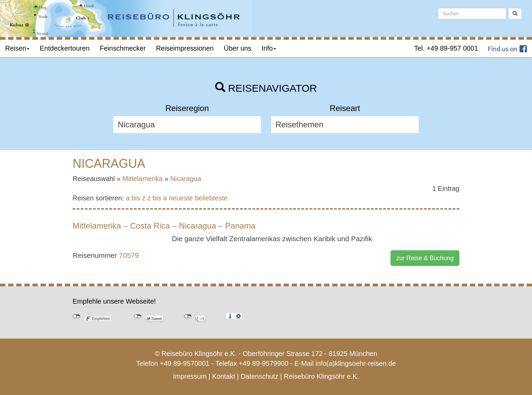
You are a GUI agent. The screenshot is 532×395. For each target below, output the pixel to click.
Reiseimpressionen (185, 48)
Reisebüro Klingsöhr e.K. (321, 376)
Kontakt (224, 376)
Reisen (17, 48)
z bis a (157, 198)
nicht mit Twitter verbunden (138, 317)
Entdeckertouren (65, 48)
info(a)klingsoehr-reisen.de (356, 363)
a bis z (136, 198)
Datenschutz (259, 376)
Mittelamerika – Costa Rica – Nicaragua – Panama (164, 226)
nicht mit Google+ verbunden (188, 317)
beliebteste (211, 198)
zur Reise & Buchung (425, 258)
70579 (129, 255)
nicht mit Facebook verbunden (77, 317)
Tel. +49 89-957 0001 (446, 48)
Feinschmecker (123, 48)
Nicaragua (186, 179)
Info (269, 48)
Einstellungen (238, 316)
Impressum (190, 376)
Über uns (238, 48)
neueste (181, 198)
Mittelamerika (143, 179)
